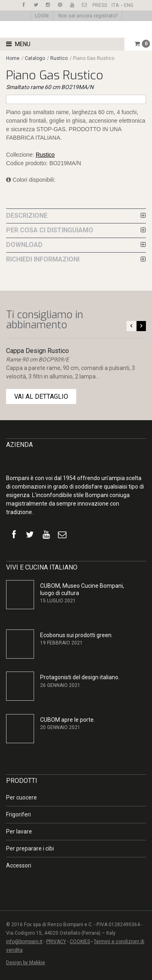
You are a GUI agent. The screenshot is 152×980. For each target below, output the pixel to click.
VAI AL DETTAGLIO (41, 396)
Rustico (59, 58)
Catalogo (35, 58)
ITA (115, 5)
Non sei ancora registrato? (88, 16)
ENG (129, 5)
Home (13, 58)
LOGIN (42, 16)
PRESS (100, 5)
